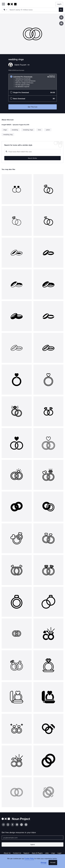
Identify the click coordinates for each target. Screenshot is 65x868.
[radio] (33, 82)
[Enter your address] (32, 838)
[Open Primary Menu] (3, 4)
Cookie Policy (29, 859)
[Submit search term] (61, 10)
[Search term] (34, 10)
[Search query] (32, 152)
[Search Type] (5, 10)
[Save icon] (61, 17)
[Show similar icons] (61, 23)
